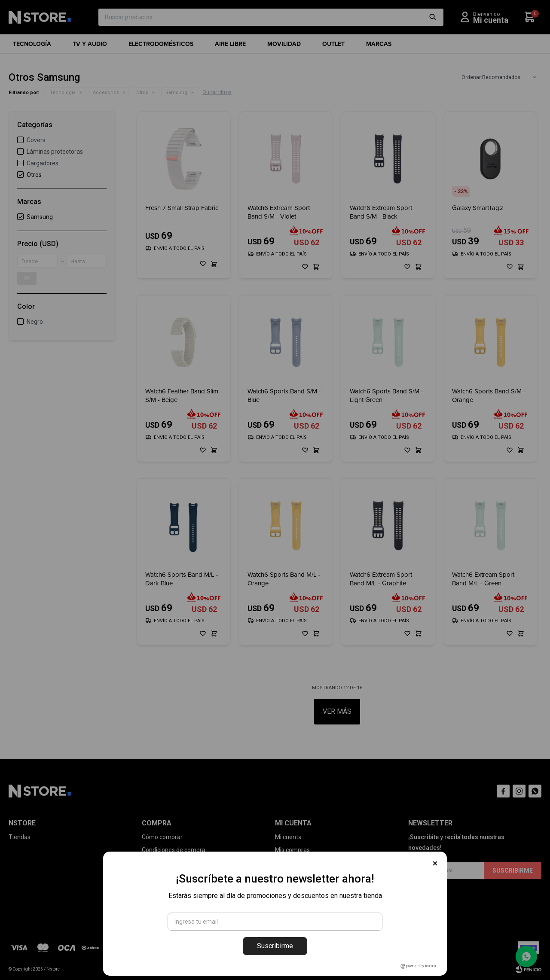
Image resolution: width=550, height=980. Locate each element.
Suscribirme (275, 946)
